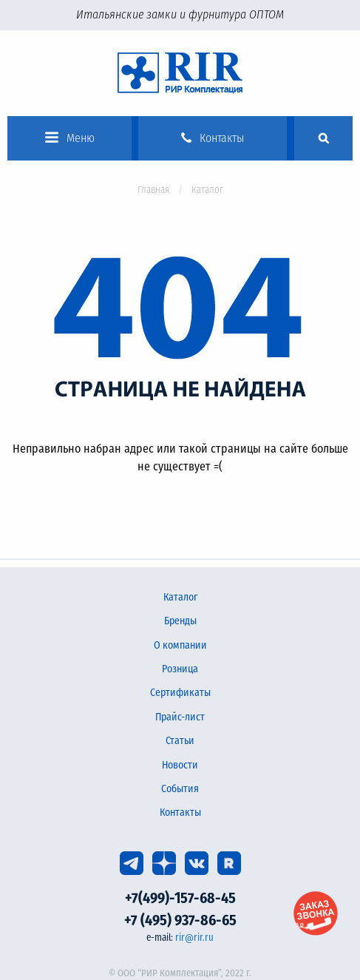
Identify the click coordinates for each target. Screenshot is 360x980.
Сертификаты (180, 693)
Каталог (180, 597)
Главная (153, 190)
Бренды (180, 621)
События (180, 789)
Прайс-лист (180, 717)
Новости (180, 765)
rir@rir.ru (194, 937)
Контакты (180, 812)
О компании (180, 645)
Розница (180, 669)
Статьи (180, 741)
